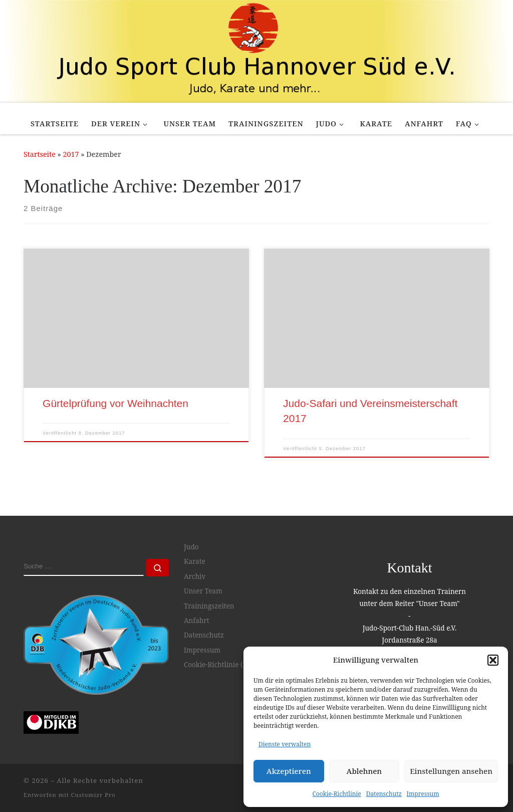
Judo (191, 547)
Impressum (423, 794)
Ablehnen (364, 771)
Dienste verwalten (285, 744)
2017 (71, 154)
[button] (493, 660)
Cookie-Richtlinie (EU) (219, 665)
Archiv (195, 576)
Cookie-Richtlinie (337, 794)
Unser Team (203, 591)
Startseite (40, 154)
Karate (195, 561)
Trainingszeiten (209, 606)
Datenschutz (384, 794)
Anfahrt (197, 621)
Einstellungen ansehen (451, 771)
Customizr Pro (93, 795)
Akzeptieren (289, 771)
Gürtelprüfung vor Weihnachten (115, 403)
